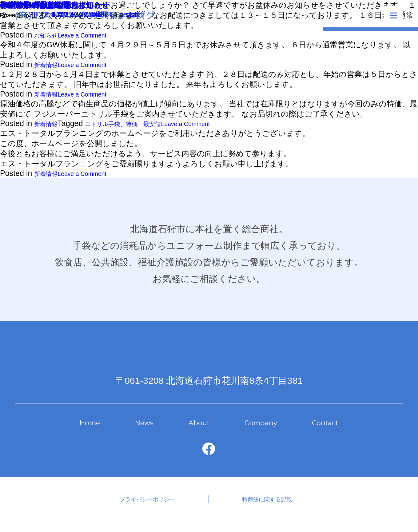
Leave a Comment (96, 66)
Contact (320, 429)
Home (94, 429)
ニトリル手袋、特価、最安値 (143, 127)
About (195, 429)
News (145, 429)
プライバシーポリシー (159, 508)
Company (256, 429)
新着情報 (50, 66)
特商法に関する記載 (257, 508)
